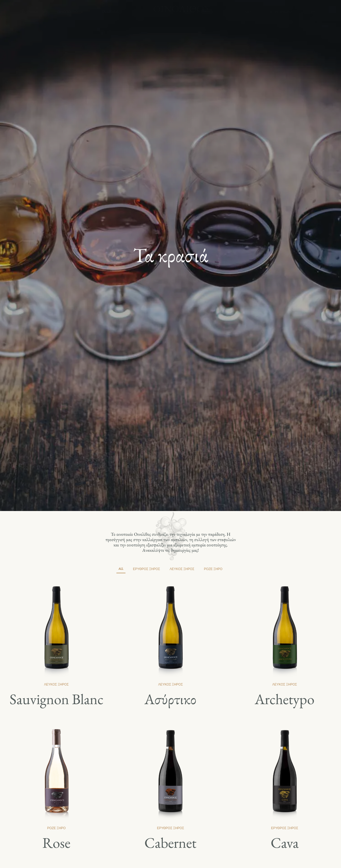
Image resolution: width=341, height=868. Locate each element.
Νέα (248, 12)
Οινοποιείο (70, 12)
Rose (56, 843)
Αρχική (32, 12)
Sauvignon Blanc (56, 699)
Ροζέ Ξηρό (213, 569)
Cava (285, 843)
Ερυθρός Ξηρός (147, 569)
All (121, 568)
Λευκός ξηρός (182, 569)
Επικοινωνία (282, 12)
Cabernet (170, 843)
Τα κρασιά (110, 12)
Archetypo (285, 699)
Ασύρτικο (170, 699)
